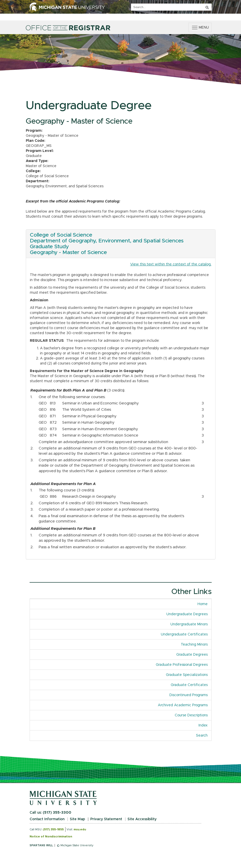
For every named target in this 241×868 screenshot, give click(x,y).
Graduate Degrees (192, 655)
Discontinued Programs (189, 695)
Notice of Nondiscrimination (51, 837)
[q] (171, 7)
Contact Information (47, 819)
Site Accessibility (142, 819)
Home (203, 604)
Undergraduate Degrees (187, 614)
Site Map (77, 819)
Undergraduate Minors (189, 624)
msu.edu (80, 829)
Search (202, 736)
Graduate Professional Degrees (182, 665)
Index (205, 725)
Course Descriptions (191, 715)
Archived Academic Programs (183, 705)
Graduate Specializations (187, 675)
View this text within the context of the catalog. (171, 264)
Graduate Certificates (189, 685)
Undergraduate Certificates (184, 634)
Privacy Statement (106, 819)
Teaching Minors (194, 645)
